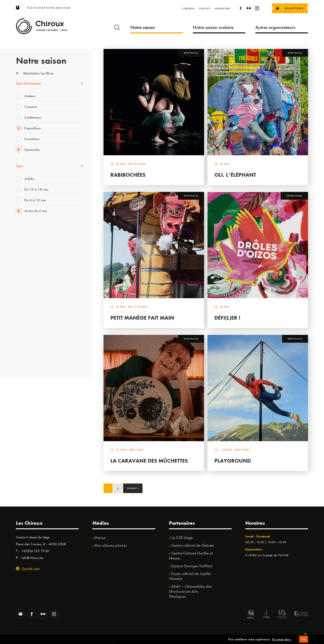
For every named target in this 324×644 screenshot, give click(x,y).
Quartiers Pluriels (27, 316)
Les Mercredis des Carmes (34, 250)
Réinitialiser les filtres (35, 73)
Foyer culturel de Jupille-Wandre (191, 576)
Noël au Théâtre (27, 344)
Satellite (21, 278)
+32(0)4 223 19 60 (35, 551)
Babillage (22, 269)
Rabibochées (128, 175)
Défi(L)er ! (227, 318)
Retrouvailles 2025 (29, 362)
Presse (100, 538)
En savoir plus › (282, 641)
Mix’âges (22, 260)
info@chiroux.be (32, 558)
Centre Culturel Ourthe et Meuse (191, 556)
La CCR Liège (182, 538)
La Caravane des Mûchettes (149, 461)
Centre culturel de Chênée (193, 545)
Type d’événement (28, 83)
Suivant (133, 488)
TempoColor (24, 334)
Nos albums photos (111, 545)
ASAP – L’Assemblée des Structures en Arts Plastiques (190, 591)
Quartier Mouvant (28, 306)
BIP (18, 288)
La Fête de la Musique (31, 241)
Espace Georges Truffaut (192, 566)
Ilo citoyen (23, 325)
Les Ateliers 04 (26, 297)
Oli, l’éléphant (235, 175)
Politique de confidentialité (266, 636)
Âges (19, 166)
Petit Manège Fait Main (142, 318)
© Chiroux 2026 (235, 636)
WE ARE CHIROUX (29, 353)
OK (304, 641)
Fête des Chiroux (27, 232)
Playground (233, 461)
